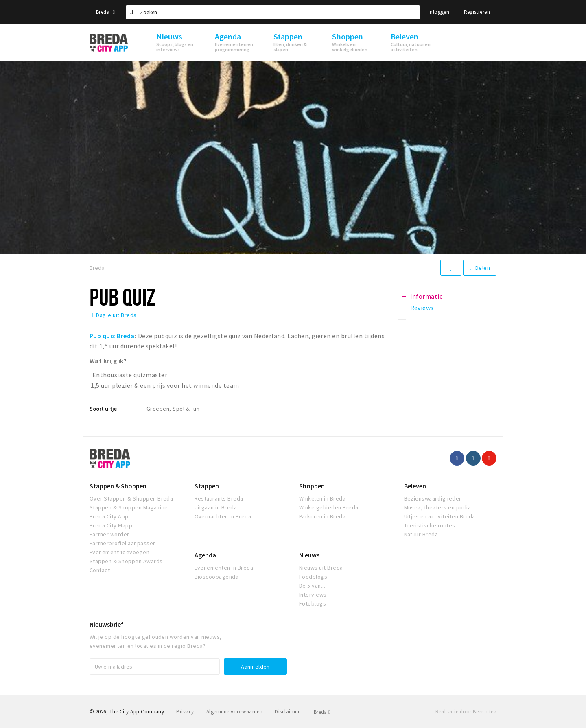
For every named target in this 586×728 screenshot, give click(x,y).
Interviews (313, 595)
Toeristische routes (430, 525)
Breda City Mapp (111, 525)
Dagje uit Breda (116, 315)
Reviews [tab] (422, 308)
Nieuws (309, 555)
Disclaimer (287, 712)
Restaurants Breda (219, 498)
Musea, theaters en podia (438, 507)
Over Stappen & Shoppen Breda (131, 498)
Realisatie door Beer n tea (466, 712)
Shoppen (312, 486)
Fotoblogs (313, 603)
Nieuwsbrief (106, 624)
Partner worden (110, 534)
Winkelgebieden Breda (329, 507)
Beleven (415, 486)
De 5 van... (312, 586)
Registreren (477, 12)
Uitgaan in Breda (216, 507)
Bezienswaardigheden (433, 498)
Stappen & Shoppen (118, 486)
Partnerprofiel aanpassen (123, 543)
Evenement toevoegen (119, 552)
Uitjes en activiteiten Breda (440, 516)
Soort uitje (103, 409)
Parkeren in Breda (322, 516)
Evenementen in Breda (224, 568)
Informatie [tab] (427, 296)
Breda (105, 12)
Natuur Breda (421, 534)
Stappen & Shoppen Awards (126, 561)
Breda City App (109, 516)
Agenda (205, 555)
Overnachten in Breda (223, 516)
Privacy (185, 712)
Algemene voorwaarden (235, 712)
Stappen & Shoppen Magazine (129, 507)
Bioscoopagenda (217, 577)
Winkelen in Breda (322, 498)
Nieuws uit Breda (321, 568)
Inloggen (439, 12)
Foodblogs (313, 577)
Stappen (207, 486)
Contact (100, 570)
